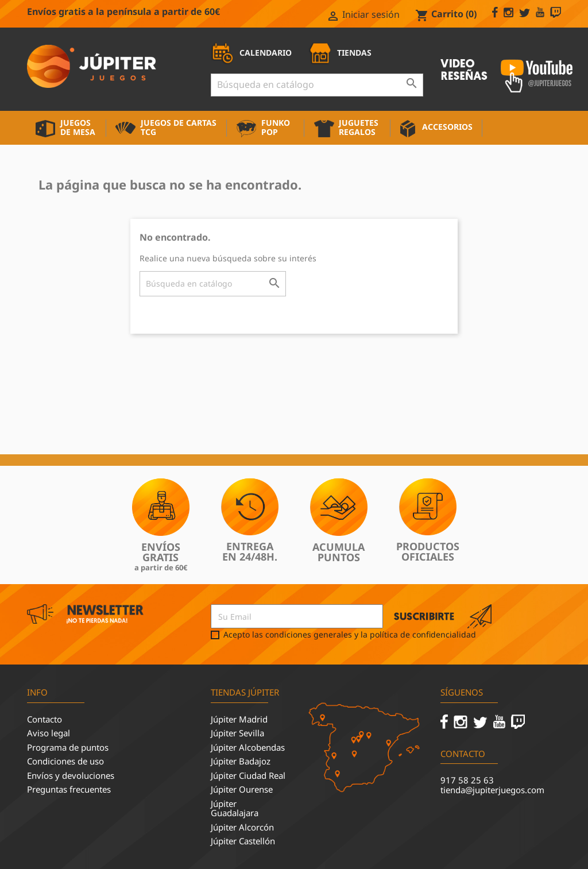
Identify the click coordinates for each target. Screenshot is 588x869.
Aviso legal (49, 733)
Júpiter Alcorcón (242, 827)
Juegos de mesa (78, 127)
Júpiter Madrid (239, 719)
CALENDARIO (251, 53)
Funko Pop (276, 127)
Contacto (45, 719)
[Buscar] (317, 85)
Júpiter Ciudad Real (248, 775)
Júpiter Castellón (243, 841)
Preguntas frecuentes (69, 789)
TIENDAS (340, 53)
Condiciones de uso (65, 761)
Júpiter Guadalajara (235, 808)
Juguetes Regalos (359, 127)
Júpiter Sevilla (237, 733)
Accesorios (447, 127)
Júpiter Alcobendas (248, 747)
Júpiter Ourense (242, 789)
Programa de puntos (68, 747)
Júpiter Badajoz (241, 761)
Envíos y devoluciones (71, 775)
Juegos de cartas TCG (179, 127)
